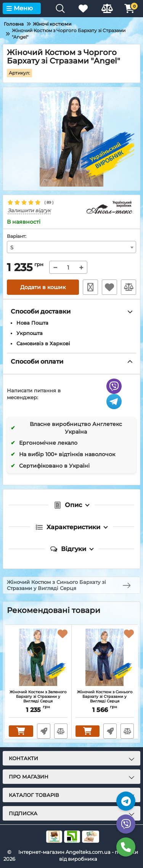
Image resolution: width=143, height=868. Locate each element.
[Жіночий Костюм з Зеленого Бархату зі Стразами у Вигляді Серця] (38, 657)
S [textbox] (12, 247)
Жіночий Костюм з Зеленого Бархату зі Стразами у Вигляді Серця (38, 697)
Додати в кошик (43, 287)
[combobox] (71, 247)
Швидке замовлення (90, 287)
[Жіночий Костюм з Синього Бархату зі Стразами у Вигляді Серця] (105, 657)
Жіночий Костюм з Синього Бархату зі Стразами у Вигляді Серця (105, 697)
